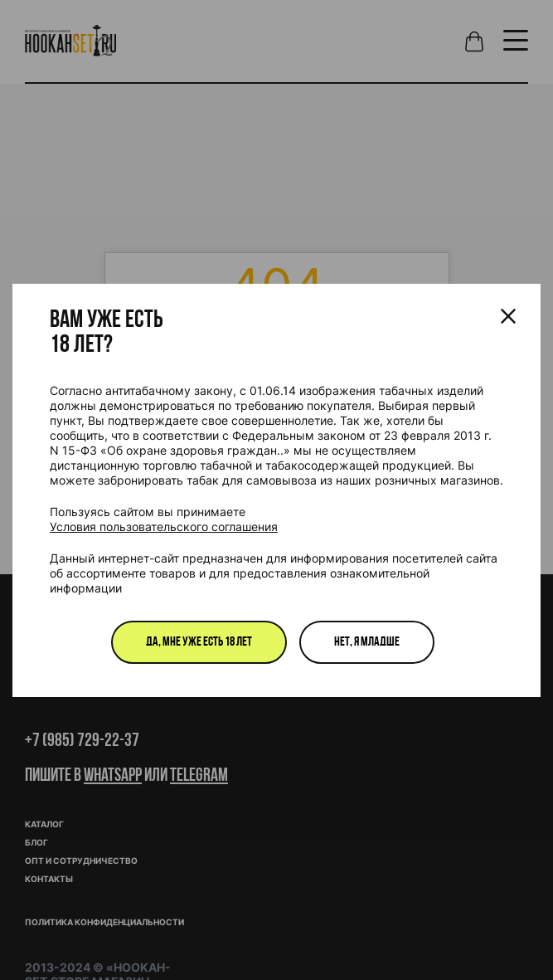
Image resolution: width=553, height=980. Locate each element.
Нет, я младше (367, 642)
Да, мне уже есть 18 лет (199, 642)
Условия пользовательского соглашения (164, 527)
